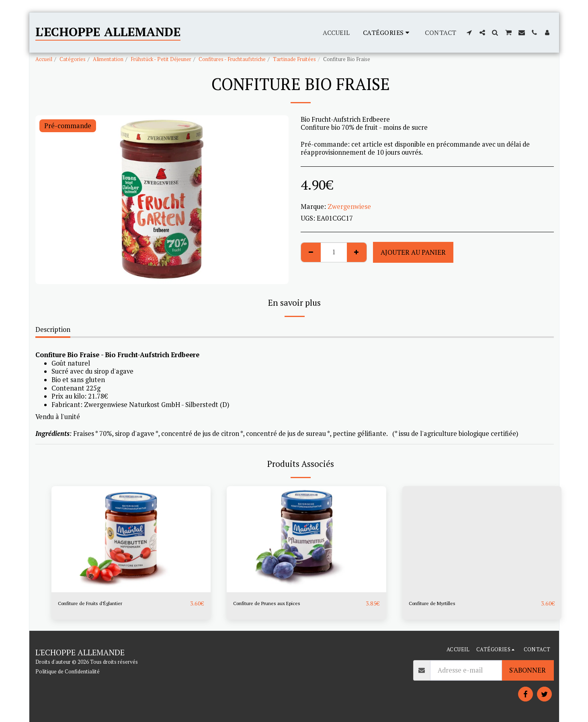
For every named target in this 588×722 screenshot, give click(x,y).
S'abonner (528, 670)
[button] (469, 33)
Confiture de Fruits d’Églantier (104, 603)
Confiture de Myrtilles (442, 603)
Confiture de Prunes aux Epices (280, 603)
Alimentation (108, 59)
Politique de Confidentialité (68, 671)
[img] (131, 539)
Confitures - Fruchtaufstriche (232, 59)
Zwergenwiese (349, 207)
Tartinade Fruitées (294, 59)
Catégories (73, 59)
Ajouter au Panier (413, 252)
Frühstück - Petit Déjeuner (161, 59)
